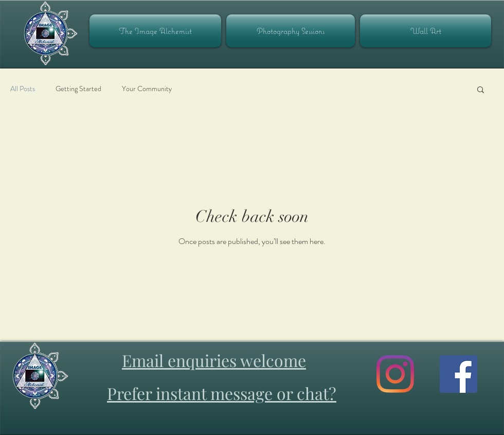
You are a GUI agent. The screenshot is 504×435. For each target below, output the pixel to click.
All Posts (23, 89)
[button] (481, 90)
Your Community (147, 89)
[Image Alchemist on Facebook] (458, 374)
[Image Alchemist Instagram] (395, 374)
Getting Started (78, 89)
